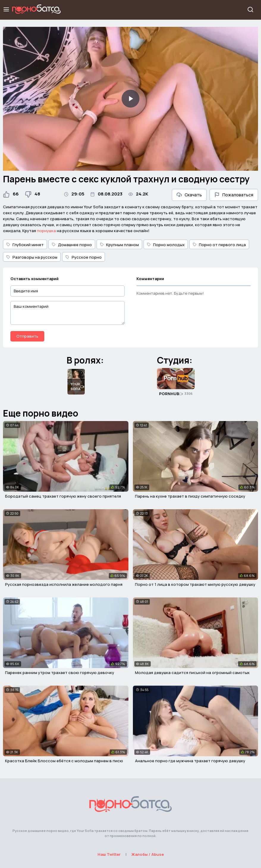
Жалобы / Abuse (148, 854)
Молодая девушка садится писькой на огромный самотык (192, 673)
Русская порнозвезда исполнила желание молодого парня (64, 584)
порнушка (46, 231)
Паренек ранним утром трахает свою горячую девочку (60, 673)
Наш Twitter (109, 854)
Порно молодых (166, 245)
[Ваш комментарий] (67, 313)
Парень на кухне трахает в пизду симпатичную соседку (190, 496)
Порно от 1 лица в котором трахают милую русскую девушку (195, 584)
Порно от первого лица (219, 245)
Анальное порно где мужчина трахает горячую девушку (190, 761)
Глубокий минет (25, 245)
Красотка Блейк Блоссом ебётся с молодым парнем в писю (64, 761)
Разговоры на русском (32, 257)
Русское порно (84, 257)
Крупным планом (119, 245)
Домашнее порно (72, 245)
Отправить (27, 336)
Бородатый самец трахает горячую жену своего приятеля (63, 496)
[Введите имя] (67, 291)
